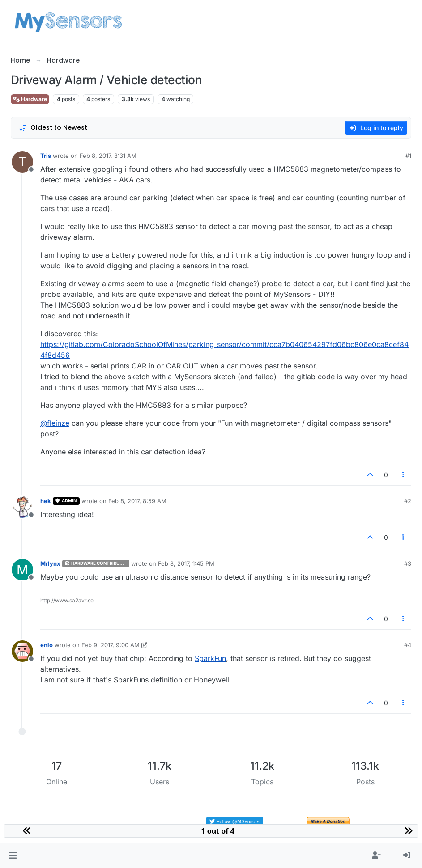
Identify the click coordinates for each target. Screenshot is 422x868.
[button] (13, 855)
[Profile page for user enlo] (22, 651)
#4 (408, 645)
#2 (408, 501)
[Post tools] (404, 475)
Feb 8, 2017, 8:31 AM (108, 156)
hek (46, 501)
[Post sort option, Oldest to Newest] (53, 128)
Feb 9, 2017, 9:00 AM (111, 645)
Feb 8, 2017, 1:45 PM (186, 563)
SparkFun (210, 658)
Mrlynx (50, 563)
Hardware (30, 99)
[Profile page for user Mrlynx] (22, 570)
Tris (46, 156)
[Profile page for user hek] (22, 507)
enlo (47, 645)
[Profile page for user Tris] (22, 162)
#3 (408, 563)
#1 (408, 156)
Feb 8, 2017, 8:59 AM (137, 501)
